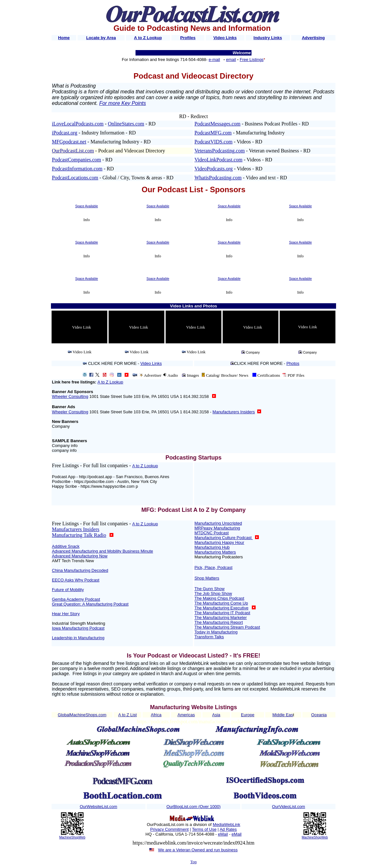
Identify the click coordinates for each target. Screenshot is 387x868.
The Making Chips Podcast (219, 598)
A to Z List (128, 715)
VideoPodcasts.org (214, 169)
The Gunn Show (210, 589)
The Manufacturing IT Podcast (222, 613)
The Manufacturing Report (219, 622)
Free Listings (251, 60)
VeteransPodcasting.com (220, 151)
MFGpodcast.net (69, 142)
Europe (248, 715)
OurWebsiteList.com (99, 807)
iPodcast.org (65, 133)
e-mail (214, 60)
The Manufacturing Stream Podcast (227, 627)
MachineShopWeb (72, 837)
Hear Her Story (66, 614)
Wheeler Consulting (70, 396)
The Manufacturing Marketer (221, 618)
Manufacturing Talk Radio (79, 535)
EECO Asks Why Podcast (76, 580)
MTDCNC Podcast (212, 533)
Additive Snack (66, 546)
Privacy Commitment (169, 829)
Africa (156, 715)
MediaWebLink (226, 825)
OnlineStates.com (126, 124)
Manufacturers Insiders (76, 529)
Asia (216, 715)
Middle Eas (283, 715)
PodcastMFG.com (213, 133)
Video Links (151, 363)
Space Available (87, 206)
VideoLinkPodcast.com (218, 160)
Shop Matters (207, 578)
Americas (186, 715)
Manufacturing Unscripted (218, 523)
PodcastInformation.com (77, 169)
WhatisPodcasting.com (218, 178)
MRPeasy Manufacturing (217, 528)
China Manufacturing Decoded (80, 570)
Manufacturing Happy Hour (219, 542)
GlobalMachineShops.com (82, 715)
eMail (223, 834)
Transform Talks (209, 637)
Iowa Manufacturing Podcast (78, 628)
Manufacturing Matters (215, 552)
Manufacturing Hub (212, 547)
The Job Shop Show (213, 593)
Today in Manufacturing (216, 632)
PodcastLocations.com (75, 178)
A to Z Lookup (110, 382)
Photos (293, 363)
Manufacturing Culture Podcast (224, 538)
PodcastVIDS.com (214, 142)
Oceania (319, 715)
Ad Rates (228, 829)
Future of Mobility (68, 590)
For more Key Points (123, 103)
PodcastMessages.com (218, 124)
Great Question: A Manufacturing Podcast (90, 604)
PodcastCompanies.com (76, 160)
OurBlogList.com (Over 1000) (193, 807)
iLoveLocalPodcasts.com (78, 124)
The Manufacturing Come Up (221, 603)
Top (193, 862)
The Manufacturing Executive (221, 608)
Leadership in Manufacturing (78, 638)
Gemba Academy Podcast (76, 599)
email (231, 60)
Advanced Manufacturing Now (80, 556)
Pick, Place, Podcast (214, 567)
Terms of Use (204, 829)
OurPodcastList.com (73, 151)
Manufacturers (234, 412)
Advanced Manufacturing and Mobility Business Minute (103, 551)
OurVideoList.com (288, 807)
